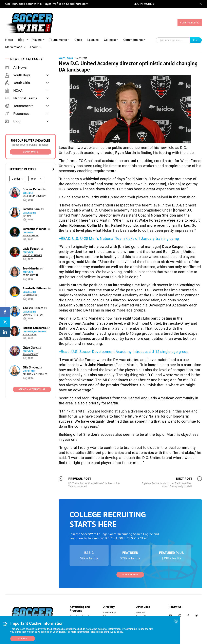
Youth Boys (18, 75)
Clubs (78, 40)
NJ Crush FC (30, 335)
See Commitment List (32, 389)
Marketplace (14, 47)
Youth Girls (18, 83)
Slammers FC (30, 354)
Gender (16, 179)
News (9, 40)
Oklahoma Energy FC (35, 374)
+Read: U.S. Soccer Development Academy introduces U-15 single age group (124, 352)
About (34, 47)
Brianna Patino (32, 189)
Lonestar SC (30, 295)
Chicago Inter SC (33, 315)
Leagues (93, 40)
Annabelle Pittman (35, 288)
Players (37, 40)
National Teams (21, 98)
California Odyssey (34, 196)
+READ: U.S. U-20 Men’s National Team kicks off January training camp (119, 238)
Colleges (110, 40)
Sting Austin (30, 275)
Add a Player (130, 575)
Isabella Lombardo (35, 328)
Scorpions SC (31, 236)
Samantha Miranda (35, 229)
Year (33, 179)
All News (16, 67)
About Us (140, 613)
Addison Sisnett (33, 308)
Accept (23, 639)
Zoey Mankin (31, 268)
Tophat (27, 216)
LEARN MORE (143, 4)
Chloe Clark (30, 348)
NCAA (14, 90)
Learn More (30, 152)
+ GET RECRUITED (190, 23)
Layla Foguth (31, 249)
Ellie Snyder (31, 367)
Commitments (133, 40)
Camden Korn (32, 209)
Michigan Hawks (32, 255)
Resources (17, 114)
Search (196, 40)
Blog (21, 40)
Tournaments (58, 40)
